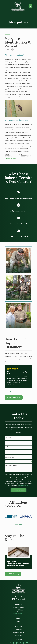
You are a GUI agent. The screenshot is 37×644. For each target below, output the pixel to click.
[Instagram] (17, 643)
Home (18, 621)
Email (7, 451)
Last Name (8, 442)
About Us (18, 624)
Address (7, 456)
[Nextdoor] (27, 643)
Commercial (18, 630)
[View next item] (10, 392)
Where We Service (18, 632)
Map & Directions (18, 613)
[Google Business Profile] (10, 643)
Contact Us (18, 635)
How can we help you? (11, 466)
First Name (8, 437)
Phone (7, 447)
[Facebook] (13, 643)
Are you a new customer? (12, 461)
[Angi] (20, 643)
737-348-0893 (18, 599)
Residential (18, 627)
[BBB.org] (24, 643)
